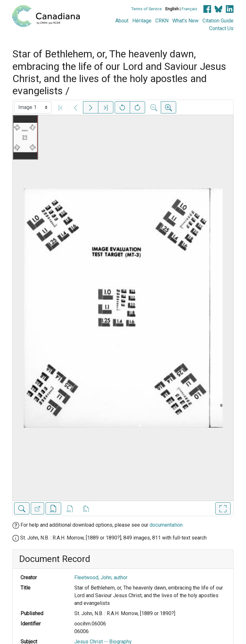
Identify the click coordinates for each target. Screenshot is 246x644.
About (122, 21)
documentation (166, 525)
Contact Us (221, 28)
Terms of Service (147, 9)
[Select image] (33, 107)
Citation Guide (218, 21)
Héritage (142, 21)
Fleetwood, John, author (101, 577)
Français (189, 9)
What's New (185, 21)
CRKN (162, 21)
